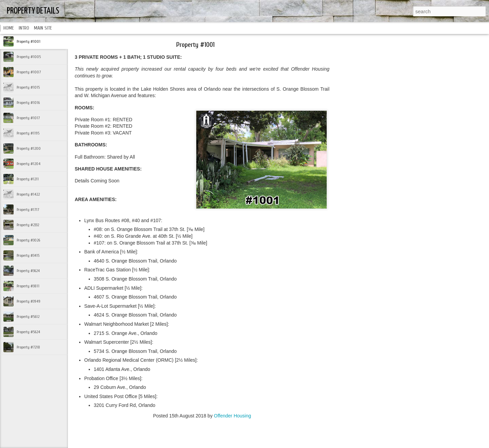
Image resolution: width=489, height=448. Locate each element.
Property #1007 (29, 72)
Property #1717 (28, 210)
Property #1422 (28, 194)
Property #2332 (28, 225)
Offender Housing (232, 416)
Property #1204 (29, 164)
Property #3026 (28, 240)
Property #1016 (28, 103)
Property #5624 (28, 332)
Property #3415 (28, 255)
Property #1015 (28, 87)
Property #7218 (28, 347)
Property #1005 (29, 57)
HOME (9, 28)
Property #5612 (28, 317)
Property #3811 (28, 286)
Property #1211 (28, 179)
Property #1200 (29, 148)
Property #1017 (28, 118)
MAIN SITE (43, 28)
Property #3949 (29, 301)
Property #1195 (28, 133)
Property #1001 (29, 41)
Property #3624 (28, 271)
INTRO (24, 28)
